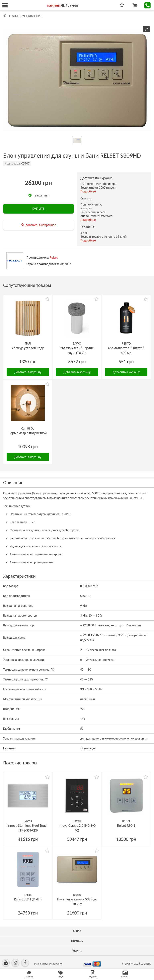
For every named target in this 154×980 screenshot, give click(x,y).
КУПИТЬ (38, 209)
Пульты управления (26, 16)
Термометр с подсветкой (28, 433)
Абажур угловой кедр (28, 348)
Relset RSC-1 (126, 826)
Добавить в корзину (28, 372)
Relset (54, 257)
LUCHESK (146, 964)
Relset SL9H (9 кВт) (28, 899)
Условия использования (48, 964)
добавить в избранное (41, 225)
